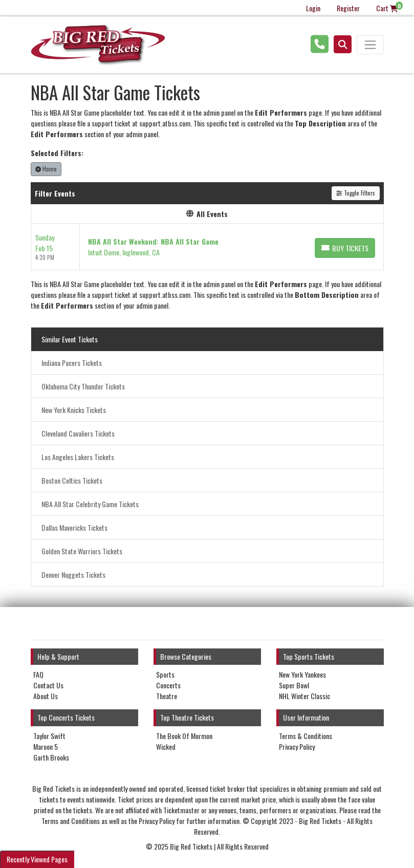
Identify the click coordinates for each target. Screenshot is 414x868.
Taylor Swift (49, 736)
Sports (165, 674)
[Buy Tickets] (345, 248)
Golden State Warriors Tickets (82, 551)
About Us (46, 696)
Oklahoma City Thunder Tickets (83, 386)
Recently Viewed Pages (37, 859)
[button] (343, 44)
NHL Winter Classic (304, 696)
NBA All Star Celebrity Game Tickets (90, 504)
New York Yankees (302, 674)
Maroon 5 (46, 746)
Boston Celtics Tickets (72, 480)
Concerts (168, 685)
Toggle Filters (355, 193)
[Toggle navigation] (370, 45)
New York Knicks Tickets (74, 410)
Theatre (167, 696)
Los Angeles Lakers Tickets (78, 457)
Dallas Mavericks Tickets (74, 527)
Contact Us (48, 685)
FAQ (38, 674)
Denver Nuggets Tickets (73, 574)
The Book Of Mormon (184, 736)
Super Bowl (294, 685)
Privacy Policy (297, 746)
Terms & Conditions (306, 736)
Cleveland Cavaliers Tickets (78, 433)
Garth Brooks (51, 757)
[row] (207, 247)
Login (313, 8)
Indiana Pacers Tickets (72, 363)
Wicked (166, 746)
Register (348, 8)
